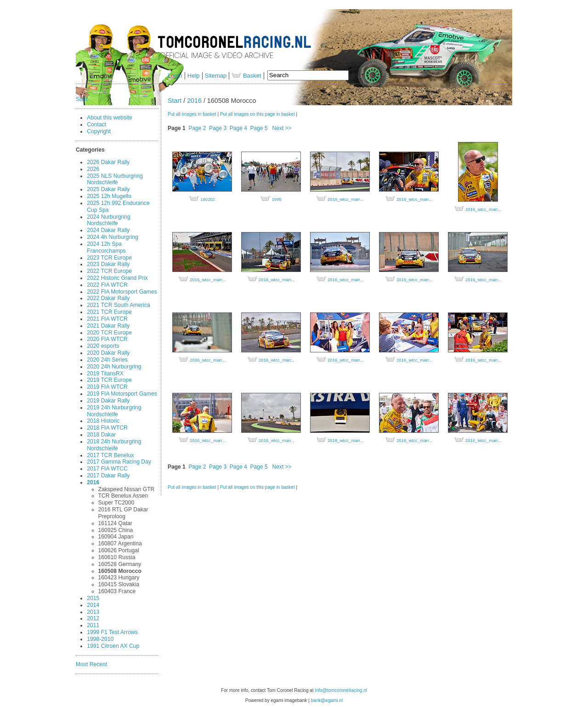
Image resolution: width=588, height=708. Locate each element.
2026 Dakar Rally (108, 162)
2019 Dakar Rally (108, 401)
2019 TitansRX (105, 374)
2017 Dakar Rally (108, 476)
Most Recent (91, 664)
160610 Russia (117, 557)
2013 (93, 612)
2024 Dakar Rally (108, 230)
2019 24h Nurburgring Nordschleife (114, 411)
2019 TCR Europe (109, 380)
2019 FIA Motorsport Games (122, 394)
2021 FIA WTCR (107, 319)
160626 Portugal (119, 550)
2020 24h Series (107, 360)
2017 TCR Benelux (110, 455)
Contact (96, 125)
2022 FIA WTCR (107, 285)
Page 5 (259, 128)
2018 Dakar (101, 435)
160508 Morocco (120, 571)
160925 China (116, 530)
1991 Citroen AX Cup (113, 646)
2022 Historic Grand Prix (117, 278)
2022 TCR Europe (109, 271)
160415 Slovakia (119, 584)
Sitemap (216, 76)
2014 (93, 605)
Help (194, 76)
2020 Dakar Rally (108, 353)
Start (82, 99)
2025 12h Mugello (109, 196)
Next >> (282, 128)
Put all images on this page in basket (257, 114)
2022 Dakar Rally (108, 298)
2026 (93, 169)
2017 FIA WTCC (107, 469)
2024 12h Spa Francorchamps (106, 247)
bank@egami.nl (327, 700)
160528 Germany (120, 564)
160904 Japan (116, 537)
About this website (110, 118)
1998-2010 (100, 639)
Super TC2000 (116, 503)
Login (175, 76)
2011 (93, 625)
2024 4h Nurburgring (112, 237)
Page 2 (197, 128)
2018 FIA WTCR (107, 428)
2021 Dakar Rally (108, 326)
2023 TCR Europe (109, 258)
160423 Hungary (119, 578)
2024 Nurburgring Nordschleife (109, 220)
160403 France (117, 591)
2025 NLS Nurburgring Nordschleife (115, 179)
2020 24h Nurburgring (114, 367)
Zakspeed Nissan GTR (127, 489)
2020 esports (103, 346)
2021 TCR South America (118, 305)
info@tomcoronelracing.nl (341, 690)
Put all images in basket (192, 114)
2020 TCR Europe (109, 333)
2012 (93, 618)
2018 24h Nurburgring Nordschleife (114, 445)
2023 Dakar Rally (108, 264)
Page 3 (218, 128)
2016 (93, 482)
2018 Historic (103, 421)
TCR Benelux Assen (123, 496)
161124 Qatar (115, 523)
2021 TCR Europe (109, 312)
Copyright (99, 131)
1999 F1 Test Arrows (112, 632)
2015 (93, 598)
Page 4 (238, 128)
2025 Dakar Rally (108, 189)
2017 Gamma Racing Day (119, 462)
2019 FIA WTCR (107, 387)
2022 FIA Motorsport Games (122, 292)
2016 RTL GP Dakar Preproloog (123, 513)
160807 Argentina (120, 544)
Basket (246, 76)
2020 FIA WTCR (107, 339)
